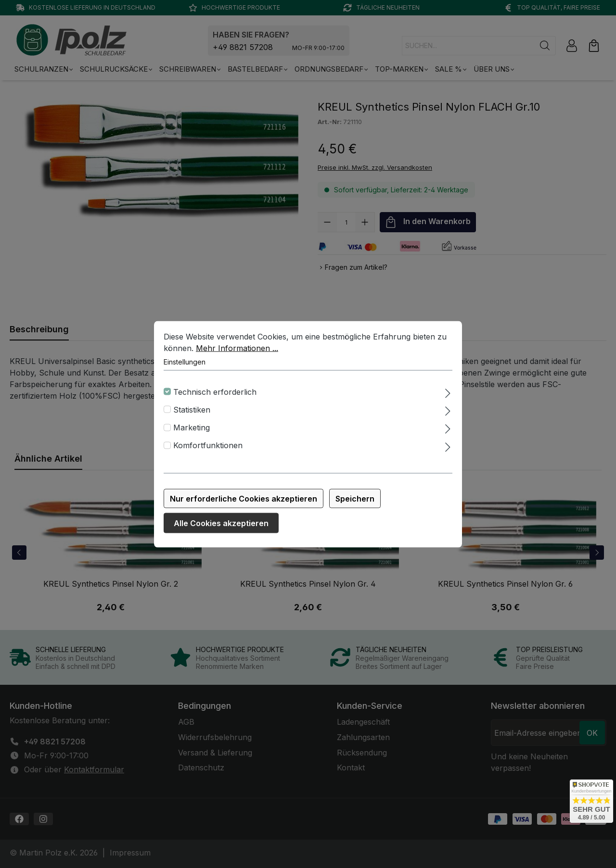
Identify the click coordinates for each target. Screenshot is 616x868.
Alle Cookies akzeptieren (221, 527)
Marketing (192, 431)
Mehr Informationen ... (237, 352)
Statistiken (192, 413)
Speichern (355, 502)
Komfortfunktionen (208, 449)
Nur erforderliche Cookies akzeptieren (244, 502)
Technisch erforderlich (215, 395)
